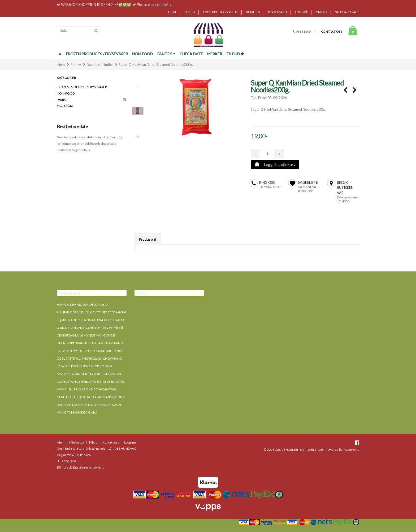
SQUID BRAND (67, 320)
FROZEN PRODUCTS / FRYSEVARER (97, 54)
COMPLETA (65, 381)
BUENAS (86, 366)
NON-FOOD (142, 54)
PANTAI (121, 312)
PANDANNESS (81, 343)
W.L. (78, 358)
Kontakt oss (331, 31)
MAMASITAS (107, 389)
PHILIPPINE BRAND (70, 312)
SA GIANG (98, 397)
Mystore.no (351, 449)
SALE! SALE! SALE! (347, 12)
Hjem (172, 12)
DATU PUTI (96, 381)
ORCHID (90, 304)
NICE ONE (81, 381)
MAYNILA (77, 304)
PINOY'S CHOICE (86, 389)
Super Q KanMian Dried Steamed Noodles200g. (156, 65)
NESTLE (62, 397)
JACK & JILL (65, 389)
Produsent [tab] (148, 239)
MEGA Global (88, 412)
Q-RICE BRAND (67, 327)
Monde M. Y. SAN (69, 374)
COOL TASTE (66, 358)
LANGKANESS (85, 335)
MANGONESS (106, 335)
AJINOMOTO (115, 397)
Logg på (301, 12)
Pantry (166, 54)
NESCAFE (108, 312)
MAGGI (116, 374)
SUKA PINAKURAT (91, 320)
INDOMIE (95, 405)
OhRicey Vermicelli (110, 327)
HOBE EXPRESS (114, 351)
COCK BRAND (114, 320)
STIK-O (86, 374)
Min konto (76, 442)
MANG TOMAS (67, 412)
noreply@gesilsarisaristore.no (83, 467)
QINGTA (84, 397)
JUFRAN (97, 343)
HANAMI (63, 304)
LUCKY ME (80, 405)
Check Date (191, 54)
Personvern (278, 12)
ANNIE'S (97, 374)
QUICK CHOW (103, 358)
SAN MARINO (113, 343)
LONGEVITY (92, 312)
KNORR (87, 358)
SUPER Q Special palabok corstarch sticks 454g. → (355, 90)
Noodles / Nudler (100, 65)
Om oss (321, 12)
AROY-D (102, 304)
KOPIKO (98, 366)
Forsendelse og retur (220, 12)
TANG (118, 358)
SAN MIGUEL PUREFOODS (84, 351)
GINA (108, 366)
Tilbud (189, 12)
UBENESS (64, 343)
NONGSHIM (87, 327)
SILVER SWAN (111, 405)
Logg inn (130, 442)
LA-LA (61, 351)
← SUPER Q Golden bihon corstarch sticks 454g (345, 90)
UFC (107, 374)
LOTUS (73, 397)
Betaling (253, 12)
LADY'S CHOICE (68, 366)
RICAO (70, 335)
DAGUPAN (64, 405)
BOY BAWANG (115, 381)
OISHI (61, 335)
